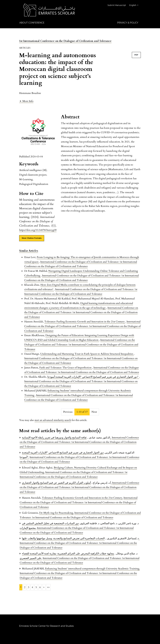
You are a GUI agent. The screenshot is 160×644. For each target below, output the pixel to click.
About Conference (32, 23)
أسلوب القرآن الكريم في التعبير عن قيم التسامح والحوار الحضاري (67, 483)
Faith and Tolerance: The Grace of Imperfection (66, 368)
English (135, 5)
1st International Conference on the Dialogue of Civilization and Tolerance (65, 41)
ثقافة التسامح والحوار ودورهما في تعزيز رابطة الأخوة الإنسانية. (67, 438)
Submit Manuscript (117, 5)
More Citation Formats (32, 238)
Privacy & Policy (128, 23)
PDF (136, 55)
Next (94, 412)
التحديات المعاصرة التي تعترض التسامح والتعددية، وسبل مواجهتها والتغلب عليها (81, 538)
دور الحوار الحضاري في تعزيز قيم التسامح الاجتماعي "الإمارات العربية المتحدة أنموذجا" (93, 377)
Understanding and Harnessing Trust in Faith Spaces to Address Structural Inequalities (87, 354)
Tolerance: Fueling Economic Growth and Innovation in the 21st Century (85, 322)
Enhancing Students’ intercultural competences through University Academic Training (92, 569)
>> (48, 587)
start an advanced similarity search (53, 420)
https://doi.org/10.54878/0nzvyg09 (38, 230)
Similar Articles (29, 251)
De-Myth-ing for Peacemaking (56, 513)
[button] (26, 101)
